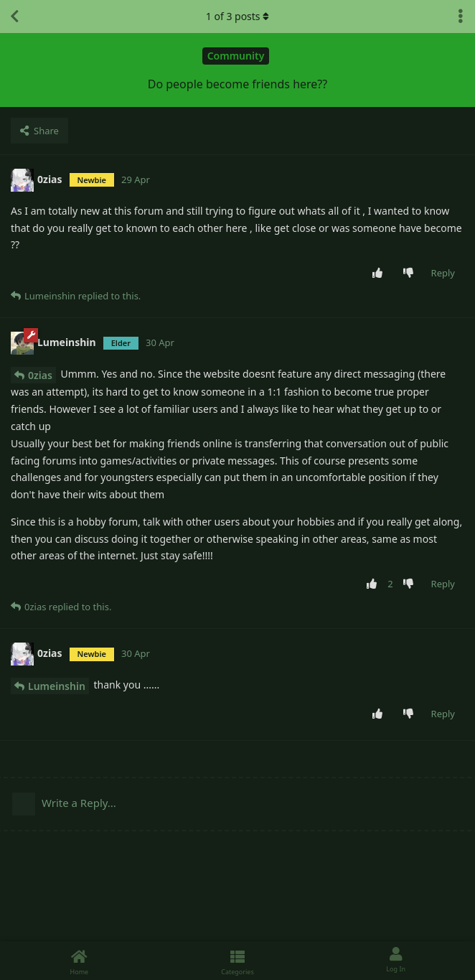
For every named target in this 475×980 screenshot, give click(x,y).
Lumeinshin (57, 686)
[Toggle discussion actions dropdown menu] (461, 17)
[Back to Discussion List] (14, 17)
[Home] (79, 961)
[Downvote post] (411, 274)
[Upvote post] (380, 274)
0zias (40, 375)
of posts (237, 16)
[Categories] (238, 961)
